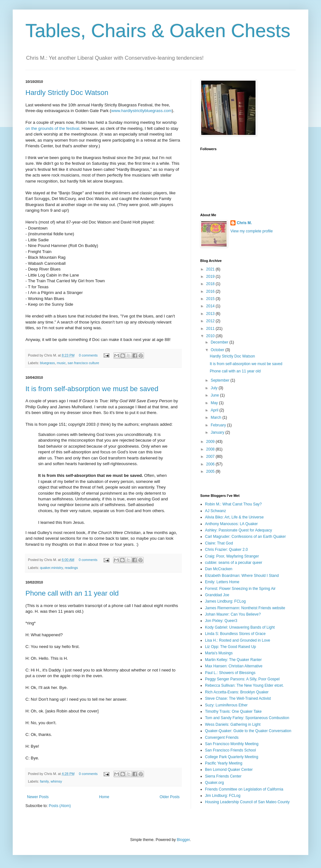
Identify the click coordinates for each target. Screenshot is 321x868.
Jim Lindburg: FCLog (223, 796)
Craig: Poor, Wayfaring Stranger (232, 556)
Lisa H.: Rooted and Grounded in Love (238, 640)
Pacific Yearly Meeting (224, 763)
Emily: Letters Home (222, 582)
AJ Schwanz (215, 511)
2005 (211, 471)
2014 (211, 306)
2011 (211, 329)
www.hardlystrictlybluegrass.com (142, 111)
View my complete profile (252, 231)
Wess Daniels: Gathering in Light (233, 724)
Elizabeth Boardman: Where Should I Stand (242, 576)
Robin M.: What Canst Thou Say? (233, 504)
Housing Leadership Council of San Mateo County (247, 802)
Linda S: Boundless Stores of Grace (235, 634)
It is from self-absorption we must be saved (92, 389)
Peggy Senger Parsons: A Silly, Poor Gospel (242, 679)
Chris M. (244, 223)
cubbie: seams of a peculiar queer (234, 563)
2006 (211, 464)
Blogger (183, 840)
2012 (211, 321)
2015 (211, 299)
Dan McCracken (219, 569)
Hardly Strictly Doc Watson (67, 93)
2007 (211, 457)
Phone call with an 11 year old (72, 593)
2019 (211, 277)
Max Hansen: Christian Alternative (234, 666)
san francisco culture (83, 363)
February (219, 425)
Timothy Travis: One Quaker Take (233, 711)
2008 (211, 449)
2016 (211, 291)
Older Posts (170, 797)
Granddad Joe (217, 595)
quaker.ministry (51, 568)
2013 (211, 314)
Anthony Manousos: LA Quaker (231, 524)
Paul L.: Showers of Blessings (230, 673)
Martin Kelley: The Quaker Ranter (233, 660)
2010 (211, 336)
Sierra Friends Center (223, 776)
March (217, 417)
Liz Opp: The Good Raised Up (231, 647)
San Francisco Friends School (230, 750)
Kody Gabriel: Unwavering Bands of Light (240, 627)
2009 (211, 442)
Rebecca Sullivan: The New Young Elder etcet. (244, 685)
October (218, 350)
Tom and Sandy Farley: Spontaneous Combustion (247, 718)
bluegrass (48, 363)
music (61, 363)
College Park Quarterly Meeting (232, 757)
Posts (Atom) (60, 806)
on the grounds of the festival (52, 128)
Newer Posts (38, 797)
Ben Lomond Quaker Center (229, 770)
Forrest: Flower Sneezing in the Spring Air (240, 589)
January (218, 432)
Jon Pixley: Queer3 (221, 621)
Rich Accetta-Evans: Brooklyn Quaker (237, 692)
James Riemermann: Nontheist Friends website (245, 608)
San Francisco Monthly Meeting (232, 744)
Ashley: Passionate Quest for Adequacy (239, 530)
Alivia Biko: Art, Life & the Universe (234, 517)
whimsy (56, 781)
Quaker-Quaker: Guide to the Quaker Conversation (248, 731)
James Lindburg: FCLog (225, 601)
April (215, 410)
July (215, 388)
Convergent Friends (222, 738)
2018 (211, 284)
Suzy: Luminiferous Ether (226, 705)
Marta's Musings (219, 653)
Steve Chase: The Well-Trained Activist (238, 698)
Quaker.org (214, 783)
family (44, 781)
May (215, 403)
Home (104, 797)
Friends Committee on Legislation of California (244, 789)
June (215, 395)
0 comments (88, 355)
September (221, 380)
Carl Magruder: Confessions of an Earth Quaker (245, 537)
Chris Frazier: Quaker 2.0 (226, 550)
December (220, 342)
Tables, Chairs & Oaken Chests (158, 31)
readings (71, 568)
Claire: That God (219, 543)
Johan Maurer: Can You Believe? (233, 614)
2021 (211, 269)
